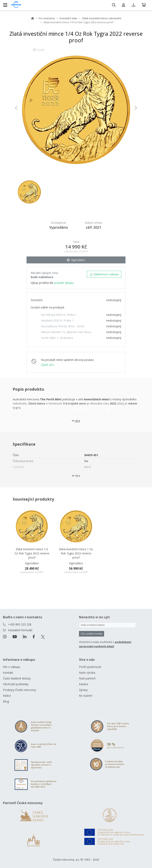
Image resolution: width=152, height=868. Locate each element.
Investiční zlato (68, 18)
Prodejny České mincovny (19, 690)
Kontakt (8, 673)
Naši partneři (87, 678)
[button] (24, 108)
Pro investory (47, 18)
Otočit (39, 52)
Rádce (7, 696)
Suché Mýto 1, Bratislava (57, 338)
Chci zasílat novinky (92, 634)
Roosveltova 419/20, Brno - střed (62, 326)
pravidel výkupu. (64, 283)
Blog (6, 701)
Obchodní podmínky (16, 684)
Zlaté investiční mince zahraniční (102, 18)
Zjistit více (47, 365)
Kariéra (84, 684)
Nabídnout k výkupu (104, 274)
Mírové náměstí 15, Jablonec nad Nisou (66, 332)
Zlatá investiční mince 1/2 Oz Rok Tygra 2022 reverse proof (32, 553)
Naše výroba (87, 673)
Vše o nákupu (12, 667)
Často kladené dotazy (17, 678)
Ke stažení (86, 696)
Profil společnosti (90, 667)
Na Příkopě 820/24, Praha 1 (59, 315)
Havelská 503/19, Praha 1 (57, 320)
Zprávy (83, 690)
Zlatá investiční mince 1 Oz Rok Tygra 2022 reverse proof (76, 553)
